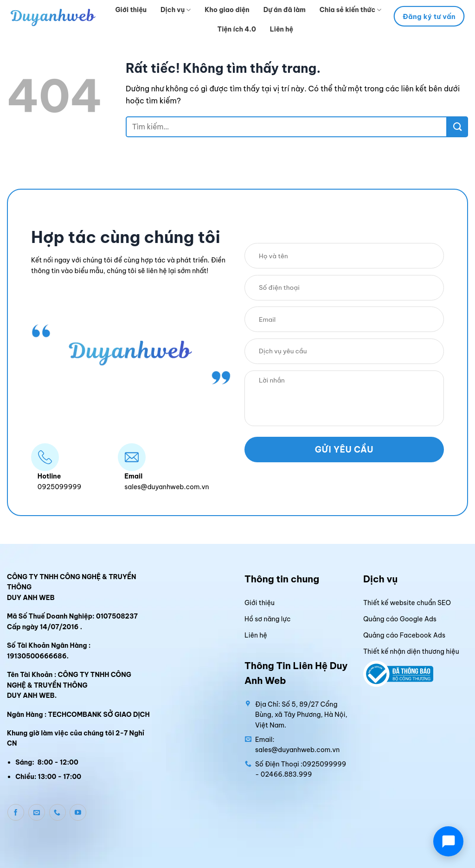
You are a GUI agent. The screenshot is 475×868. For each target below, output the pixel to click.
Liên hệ (282, 29)
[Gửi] (458, 127)
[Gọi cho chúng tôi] (58, 812)
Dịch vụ (176, 10)
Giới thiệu (131, 10)
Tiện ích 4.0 (237, 29)
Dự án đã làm (285, 10)
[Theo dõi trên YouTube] (78, 812)
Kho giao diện (227, 10)
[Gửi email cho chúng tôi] (37, 812)
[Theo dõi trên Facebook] (16, 812)
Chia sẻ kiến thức (350, 10)
